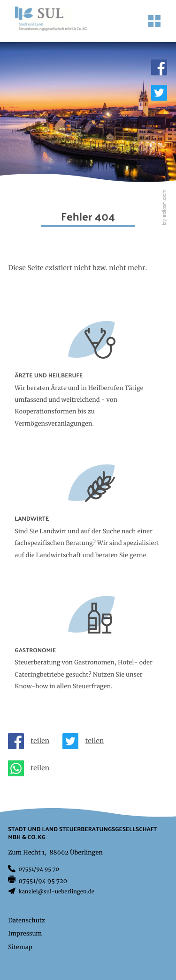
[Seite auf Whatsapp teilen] (32, 768)
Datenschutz (27, 921)
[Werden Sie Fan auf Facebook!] (159, 67)
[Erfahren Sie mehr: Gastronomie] (88, 652)
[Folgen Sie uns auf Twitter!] (159, 93)
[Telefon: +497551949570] (39, 870)
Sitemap (20, 947)
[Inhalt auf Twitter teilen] (86, 741)
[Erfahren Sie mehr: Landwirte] (88, 520)
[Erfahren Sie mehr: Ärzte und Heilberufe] (88, 383)
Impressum (25, 934)
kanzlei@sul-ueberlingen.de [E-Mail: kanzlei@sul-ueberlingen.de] (57, 892)
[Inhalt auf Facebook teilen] (32, 741)
